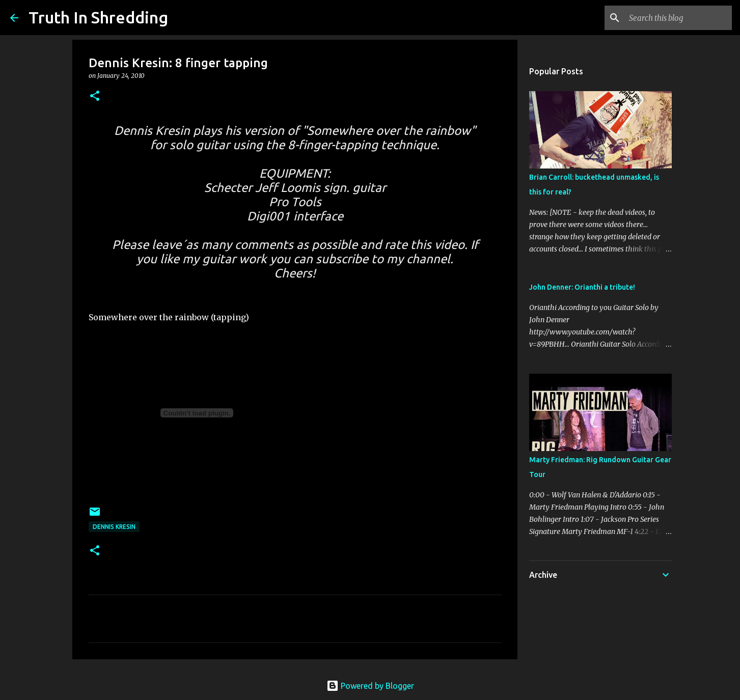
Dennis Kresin (114, 527)
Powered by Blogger (370, 686)
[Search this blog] (678, 18)
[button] (95, 96)
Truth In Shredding (98, 17)
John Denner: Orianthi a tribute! (582, 287)
